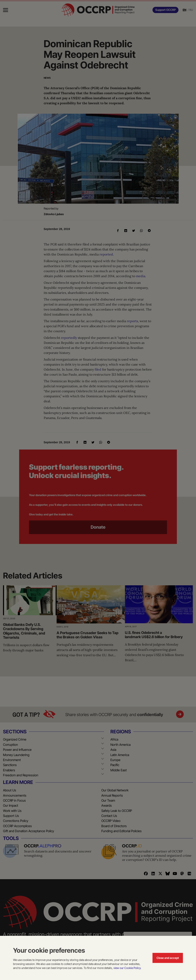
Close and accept (168, 958)
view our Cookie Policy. (127, 968)
